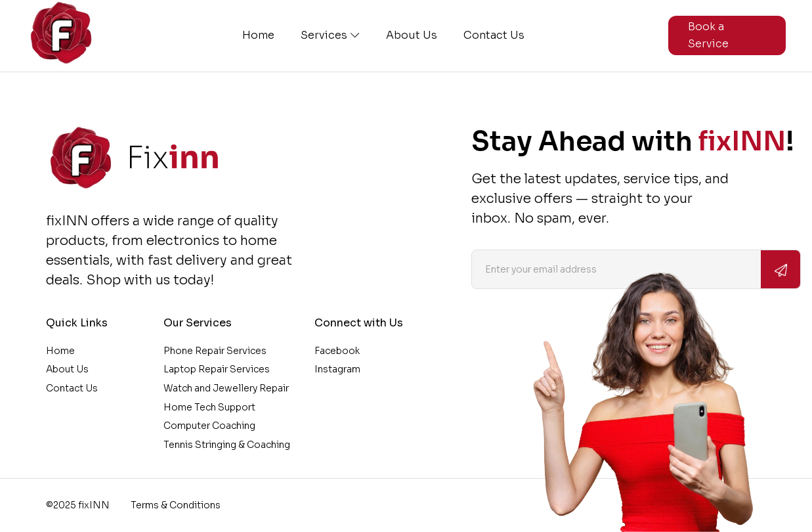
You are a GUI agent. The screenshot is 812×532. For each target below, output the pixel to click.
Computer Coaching (209, 426)
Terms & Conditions (176, 505)
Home (258, 35)
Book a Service (708, 35)
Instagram (337, 369)
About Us (412, 35)
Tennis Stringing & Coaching (227, 445)
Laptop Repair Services (217, 369)
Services (330, 35)
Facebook (337, 351)
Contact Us (494, 35)
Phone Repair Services (215, 351)
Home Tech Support (209, 407)
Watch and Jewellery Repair (226, 388)
